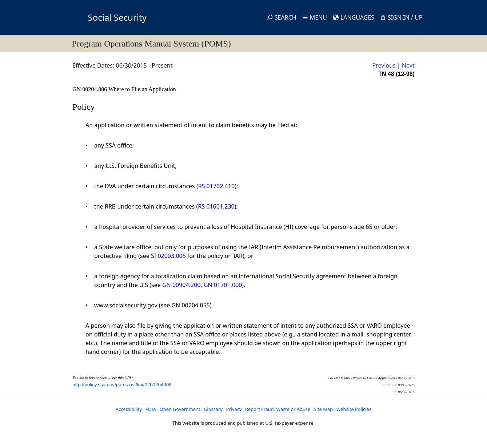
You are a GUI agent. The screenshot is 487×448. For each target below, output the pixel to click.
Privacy (234, 409)
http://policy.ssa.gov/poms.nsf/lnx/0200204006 (122, 385)
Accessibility (129, 409)
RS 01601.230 (216, 206)
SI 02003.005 (168, 256)
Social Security (117, 17)
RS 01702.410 (216, 186)
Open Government (180, 409)
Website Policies (354, 409)
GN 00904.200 (181, 285)
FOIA (151, 409)
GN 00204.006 (90, 89)
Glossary (213, 409)
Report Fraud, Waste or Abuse (278, 409)
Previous (384, 65)
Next (408, 65)
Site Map (323, 409)
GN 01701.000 (223, 285)
